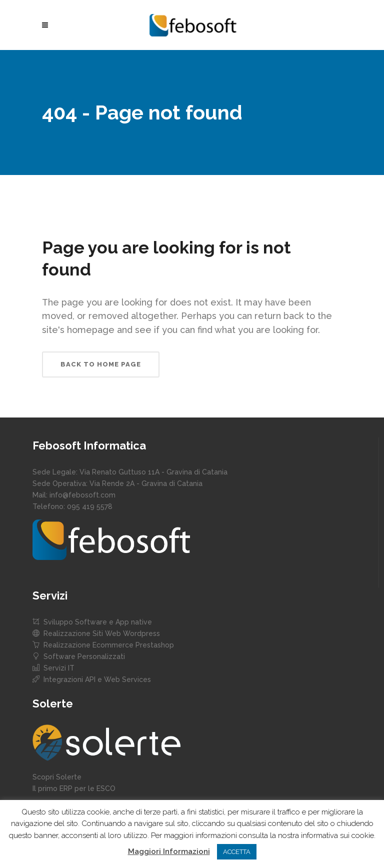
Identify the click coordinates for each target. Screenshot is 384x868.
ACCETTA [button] (237, 852)
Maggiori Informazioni (169, 851)
